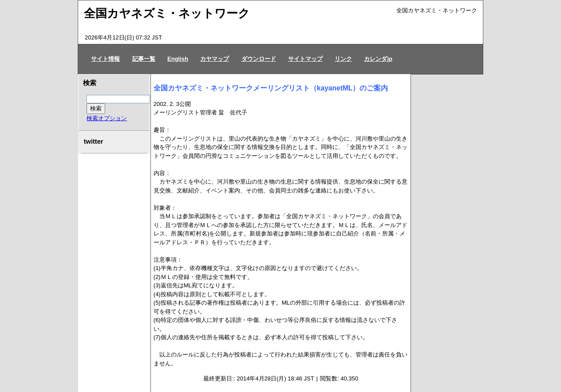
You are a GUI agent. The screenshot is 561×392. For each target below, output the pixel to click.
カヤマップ (215, 59)
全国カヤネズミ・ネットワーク (167, 13)
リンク (343, 59)
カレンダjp (378, 59)
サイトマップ (305, 59)
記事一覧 (144, 59)
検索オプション (107, 118)
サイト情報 (105, 59)
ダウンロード (259, 59)
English (178, 59)
